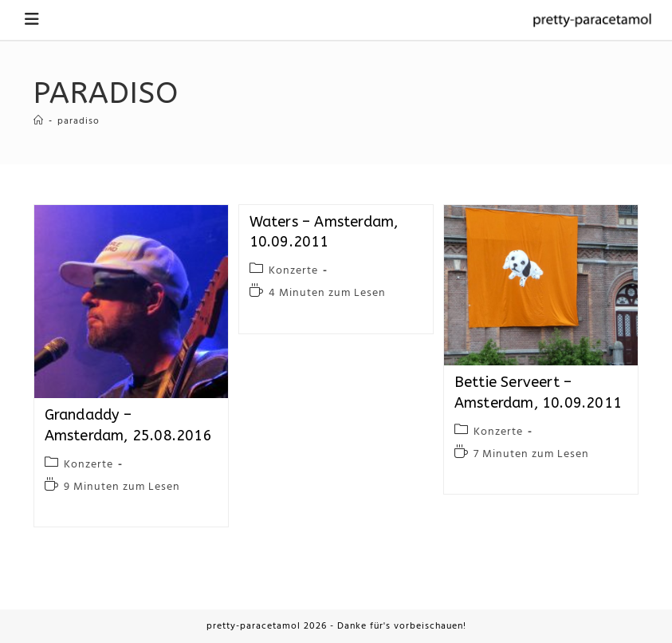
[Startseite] (39, 121)
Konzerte (88, 465)
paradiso (79, 121)
